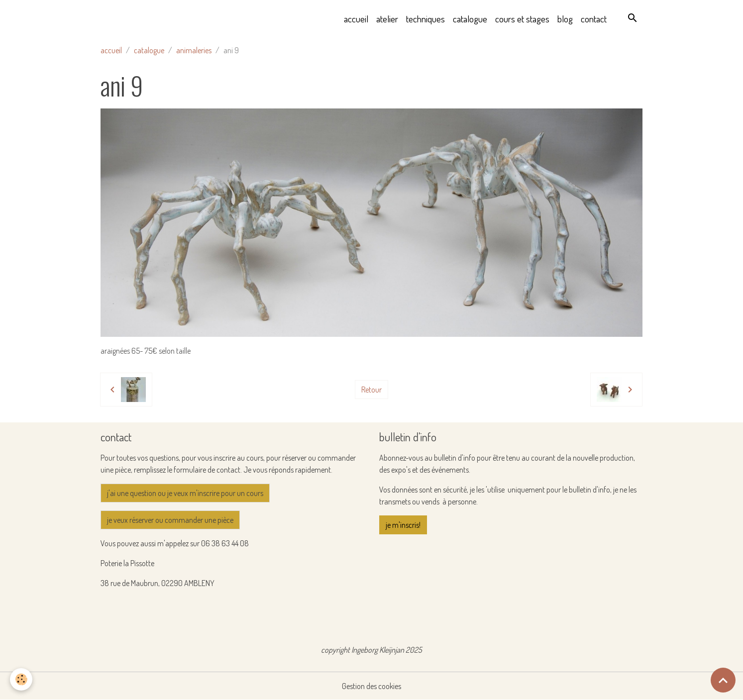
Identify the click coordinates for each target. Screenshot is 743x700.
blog (565, 19)
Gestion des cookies (371, 686)
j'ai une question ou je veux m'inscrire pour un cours (185, 493)
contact (594, 19)
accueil (356, 19)
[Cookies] (21, 679)
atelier (387, 19)
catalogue (470, 19)
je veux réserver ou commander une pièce (170, 520)
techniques (425, 19)
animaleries (194, 50)
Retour (371, 390)
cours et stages (522, 19)
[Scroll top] (723, 680)
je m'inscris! (403, 525)
